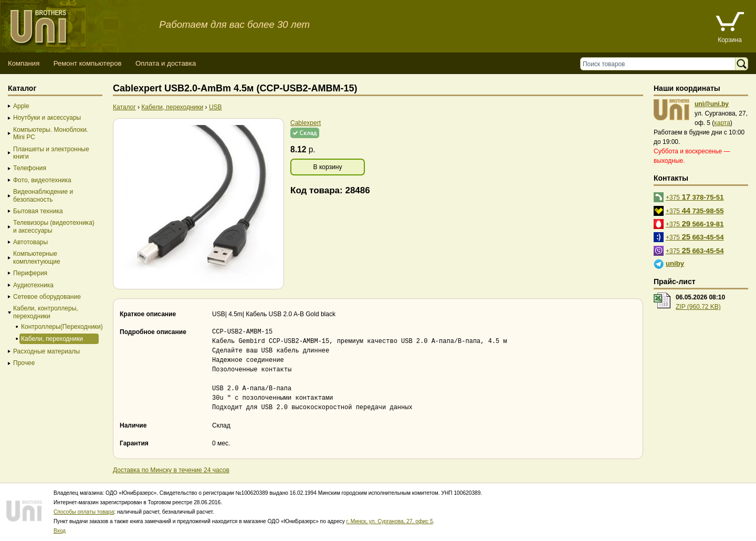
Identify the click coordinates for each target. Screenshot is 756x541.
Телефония (30, 168)
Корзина (730, 40)
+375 (695, 197)
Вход (60, 531)
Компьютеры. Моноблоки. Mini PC (51, 133)
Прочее (24, 363)
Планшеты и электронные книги (51, 153)
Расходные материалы (46, 351)
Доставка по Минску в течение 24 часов (171, 470)
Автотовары (30, 242)
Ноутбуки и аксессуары (47, 118)
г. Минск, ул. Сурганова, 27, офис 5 (390, 521)
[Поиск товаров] (660, 64)
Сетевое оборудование (47, 297)
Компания (24, 63)
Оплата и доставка (166, 63)
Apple (21, 106)
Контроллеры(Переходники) (59, 327)
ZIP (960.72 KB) (698, 307)
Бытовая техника (38, 211)
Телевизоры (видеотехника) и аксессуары (54, 226)
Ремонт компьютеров (88, 63)
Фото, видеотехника (42, 180)
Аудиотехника (33, 285)
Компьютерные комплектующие (37, 257)
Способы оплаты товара (84, 512)
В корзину (328, 167)
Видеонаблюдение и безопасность (43, 195)
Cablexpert (306, 123)
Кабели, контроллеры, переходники (46, 312)
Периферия (30, 273)
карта (722, 123)
